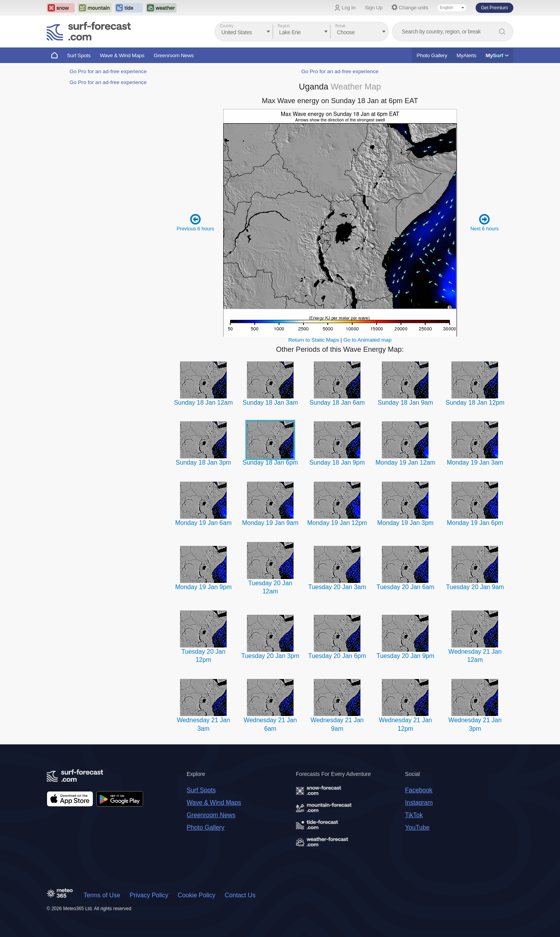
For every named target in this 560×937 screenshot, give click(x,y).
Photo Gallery (432, 55)
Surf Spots (79, 55)
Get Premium (494, 8)
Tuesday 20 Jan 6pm (337, 656)
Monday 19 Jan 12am (405, 462)
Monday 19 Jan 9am (270, 523)
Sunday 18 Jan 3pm (203, 462)
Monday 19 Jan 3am (475, 462)
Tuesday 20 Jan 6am (405, 587)
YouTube (417, 827)
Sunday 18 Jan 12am (203, 403)
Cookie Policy (197, 895)
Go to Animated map (367, 340)
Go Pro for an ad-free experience (108, 71)
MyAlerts (466, 55)
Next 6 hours (484, 222)
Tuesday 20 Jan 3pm (270, 656)
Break (340, 26)
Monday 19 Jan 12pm (337, 523)
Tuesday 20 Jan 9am (475, 587)
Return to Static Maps (314, 340)
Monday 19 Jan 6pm (475, 523)
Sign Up (374, 8)
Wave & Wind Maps (122, 55)
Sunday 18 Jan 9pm (337, 462)
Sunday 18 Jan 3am (270, 403)
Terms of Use (102, 895)
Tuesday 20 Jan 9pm (405, 656)
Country (227, 26)
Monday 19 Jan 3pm (405, 523)
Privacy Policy (149, 895)
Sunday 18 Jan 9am (405, 403)
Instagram (419, 803)
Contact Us (240, 895)
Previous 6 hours (195, 222)
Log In (349, 8)
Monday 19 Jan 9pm (203, 587)
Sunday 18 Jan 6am (337, 403)
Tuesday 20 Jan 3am (337, 587)
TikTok (414, 815)
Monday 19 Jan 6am (203, 523)
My (497, 55)
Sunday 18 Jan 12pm (475, 403)
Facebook (419, 790)
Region (284, 26)
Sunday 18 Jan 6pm (270, 462)
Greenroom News (174, 55)
